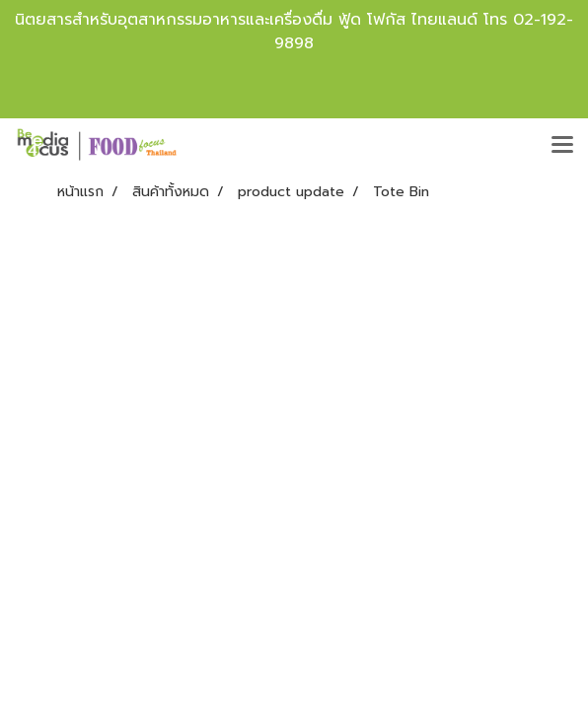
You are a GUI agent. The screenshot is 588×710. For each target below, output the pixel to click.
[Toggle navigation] (562, 146)
